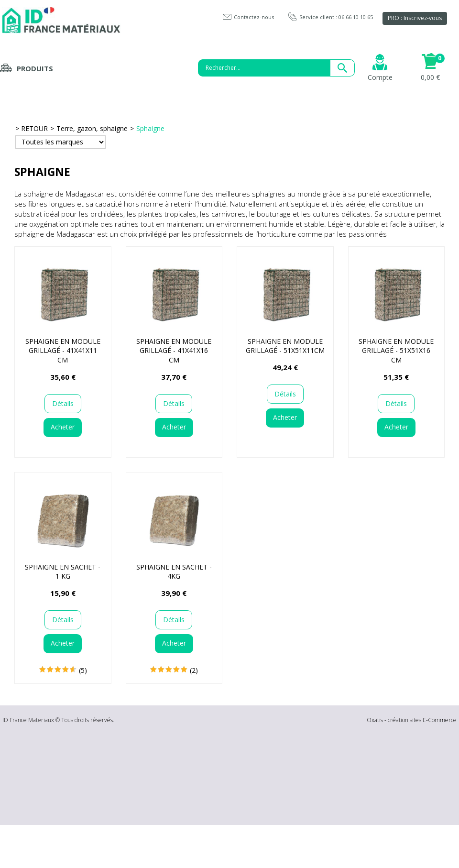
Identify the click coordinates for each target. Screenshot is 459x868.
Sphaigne (150, 128)
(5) (83, 670)
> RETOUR (32, 128)
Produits (35, 68)
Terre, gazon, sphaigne (92, 128)
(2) (194, 670)
